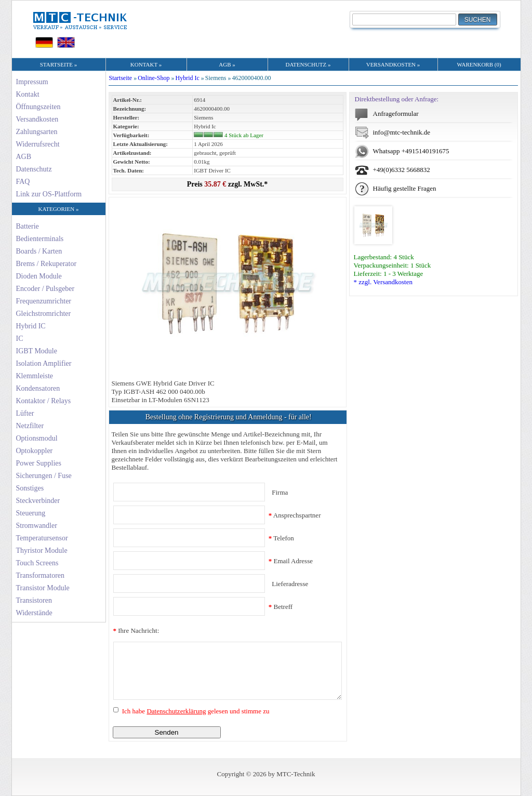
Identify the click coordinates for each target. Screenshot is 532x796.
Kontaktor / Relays (44, 401)
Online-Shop (154, 78)
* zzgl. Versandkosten (383, 282)
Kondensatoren (38, 388)
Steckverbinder (38, 501)
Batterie (28, 226)
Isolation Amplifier (44, 363)
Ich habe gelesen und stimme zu (195, 711)
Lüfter (25, 413)
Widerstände (34, 613)
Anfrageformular (396, 114)
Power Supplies (39, 463)
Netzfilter (30, 426)
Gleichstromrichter (44, 314)
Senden (167, 732)
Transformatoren (41, 575)
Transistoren (34, 600)
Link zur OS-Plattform (49, 194)
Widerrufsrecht (38, 144)
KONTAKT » (146, 64)
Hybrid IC (31, 326)
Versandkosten (37, 119)
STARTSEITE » (58, 64)
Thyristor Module (42, 550)
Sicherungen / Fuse (44, 476)
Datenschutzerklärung (176, 711)
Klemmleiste (35, 376)
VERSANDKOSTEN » (393, 64)
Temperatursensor (42, 538)
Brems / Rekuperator (46, 264)
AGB (24, 157)
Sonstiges (30, 488)
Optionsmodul (37, 438)
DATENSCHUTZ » (308, 64)
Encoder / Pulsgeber (45, 289)
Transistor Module (43, 588)
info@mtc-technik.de (402, 132)
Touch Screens (37, 563)
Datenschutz (34, 169)
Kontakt (28, 94)
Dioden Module (39, 276)
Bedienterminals (40, 239)
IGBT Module (37, 351)
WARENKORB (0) (479, 64)
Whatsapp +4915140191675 (411, 151)
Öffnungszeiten (38, 107)
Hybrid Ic (188, 78)
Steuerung (31, 513)
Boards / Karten (39, 251)
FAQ (23, 182)
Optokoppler (35, 451)
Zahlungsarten (37, 132)
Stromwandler (37, 526)
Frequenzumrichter (44, 301)
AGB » (227, 64)
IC (20, 339)
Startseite (121, 78)
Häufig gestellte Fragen (405, 188)
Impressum (32, 82)
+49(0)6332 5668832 (402, 170)
